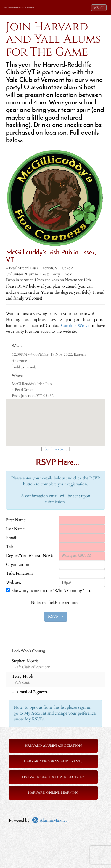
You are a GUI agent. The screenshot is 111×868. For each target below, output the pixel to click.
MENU (100, 7)
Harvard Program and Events (53, 761)
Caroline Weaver (76, 325)
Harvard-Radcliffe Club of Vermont (19, 7)
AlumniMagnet (49, 820)
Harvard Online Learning (53, 793)
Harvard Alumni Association (53, 746)
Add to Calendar (26, 367)
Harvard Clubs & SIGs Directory (53, 777)
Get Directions (55, 449)
